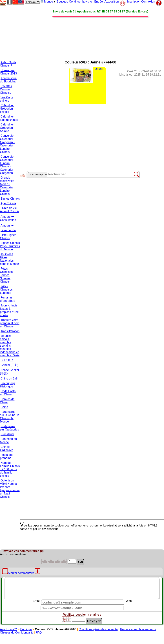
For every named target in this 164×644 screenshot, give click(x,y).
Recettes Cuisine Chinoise (6, 89)
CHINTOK (7, 360)
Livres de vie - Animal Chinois (10, 210)
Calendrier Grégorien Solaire (7, 128)
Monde (49, 2)
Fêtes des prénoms (7, 456)
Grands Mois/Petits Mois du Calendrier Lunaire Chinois (7, 186)
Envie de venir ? (64, 11)
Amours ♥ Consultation (8, 218)
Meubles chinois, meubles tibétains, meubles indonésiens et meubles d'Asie (10, 346)
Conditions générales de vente (98, 629)
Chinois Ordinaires (7, 448)
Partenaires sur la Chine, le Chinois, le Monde (10, 417)
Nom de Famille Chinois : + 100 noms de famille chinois (10, 469)
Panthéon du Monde (8, 441)
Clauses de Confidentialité (17, 633)
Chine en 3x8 (9, 378)
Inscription (134, 2)
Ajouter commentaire (21, 573)
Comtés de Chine (7, 401)
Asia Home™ (8, 629)
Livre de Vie (8, 230)
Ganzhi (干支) (9, 365)
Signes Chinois (10, 199)
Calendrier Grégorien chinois (7, 109)
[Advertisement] (83, 32)
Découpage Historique (8, 385)
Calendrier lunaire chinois (9, 118)
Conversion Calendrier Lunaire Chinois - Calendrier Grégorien (8, 165)
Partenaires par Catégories (9, 428)
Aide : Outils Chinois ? (8, 64)
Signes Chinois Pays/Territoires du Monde (10, 246)
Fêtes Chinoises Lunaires (6, 290)
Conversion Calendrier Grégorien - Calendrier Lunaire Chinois (8, 144)
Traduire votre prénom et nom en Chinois (10, 323)
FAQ (39, 633)
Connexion (148, 2)
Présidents (7, 434)
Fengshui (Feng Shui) (8, 299)
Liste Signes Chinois (8, 237)
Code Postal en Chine (8, 393)
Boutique (62, 2)
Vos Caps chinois (6, 99)
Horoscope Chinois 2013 (8, 72)
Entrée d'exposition (107, 2)
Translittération (10, 331)
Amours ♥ (7, 226)
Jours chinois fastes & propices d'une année (9, 310)
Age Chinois (8, 203)
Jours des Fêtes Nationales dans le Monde (9, 259)
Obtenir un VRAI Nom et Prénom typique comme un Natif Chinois (10, 489)
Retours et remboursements (138, 629)
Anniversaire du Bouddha (8, 80)
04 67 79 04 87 (115, 11)
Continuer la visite (80, 2)
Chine (4, 407)
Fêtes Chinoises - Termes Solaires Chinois (7, 275)
